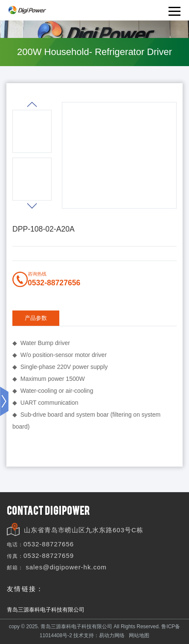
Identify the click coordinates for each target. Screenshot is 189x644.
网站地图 (139, 635)
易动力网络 (112, 635)
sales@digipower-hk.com (66, 567)
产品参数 (36, 318)
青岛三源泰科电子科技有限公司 (46, 610)
